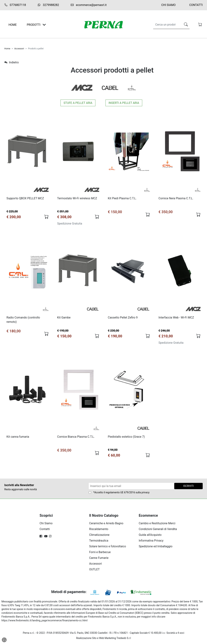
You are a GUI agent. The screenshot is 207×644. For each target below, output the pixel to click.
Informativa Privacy (151, 542)
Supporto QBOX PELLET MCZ (25, 198)
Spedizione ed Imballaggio (156, 547)
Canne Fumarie (99, 559)
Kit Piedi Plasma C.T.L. (122, 198)
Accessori (19, 49)
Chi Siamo (168, 5)
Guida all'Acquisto (150, 536)
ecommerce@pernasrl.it (89, 5)
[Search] (167, 25)
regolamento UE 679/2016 (120, 493)
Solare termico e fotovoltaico (108, 547)
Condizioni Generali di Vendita (158, 530)
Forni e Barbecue (100, 553)
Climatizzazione (99, 536)
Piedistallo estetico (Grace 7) (126, 438)
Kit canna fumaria (18, 438)
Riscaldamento (99, 530)
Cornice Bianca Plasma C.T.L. (76, 438)
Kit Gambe (64, 318)
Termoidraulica (99, 542)
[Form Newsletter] (131, 487)
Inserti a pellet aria (124, 103)
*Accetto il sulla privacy (121, 493)
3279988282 (48, 5)
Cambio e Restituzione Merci (157, 524)
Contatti (196, 5)
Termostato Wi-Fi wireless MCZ (77, 198)
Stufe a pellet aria (78, 103)
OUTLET (94, 570)
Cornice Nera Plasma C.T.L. (176, 198)
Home (7, 49)
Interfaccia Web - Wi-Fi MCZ (176, 318)
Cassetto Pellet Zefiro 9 (123, 318)
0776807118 (15, 5)
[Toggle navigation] (44, 25)
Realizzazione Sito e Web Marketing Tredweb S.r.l (103, 639)
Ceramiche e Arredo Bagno (106, 524)
